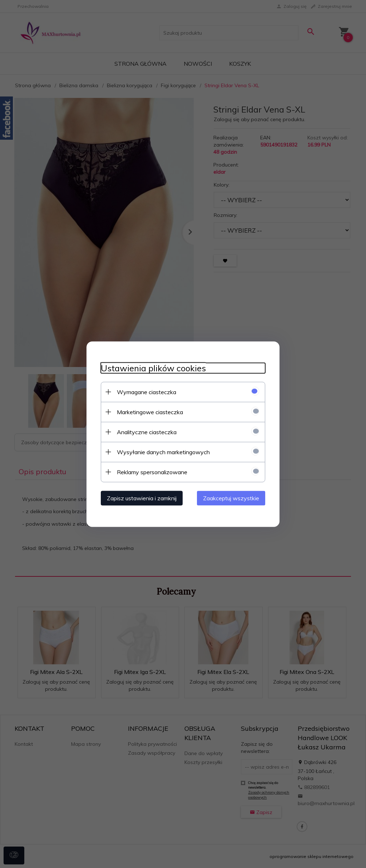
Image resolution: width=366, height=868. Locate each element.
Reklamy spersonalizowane (152, 472)
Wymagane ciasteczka (147, 392)
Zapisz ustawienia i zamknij (142, 498)
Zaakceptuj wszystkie (231, 498)
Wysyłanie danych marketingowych (163, 452)
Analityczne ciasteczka (147, 432)
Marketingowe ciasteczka (150, 412)
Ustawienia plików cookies (153, 368)
